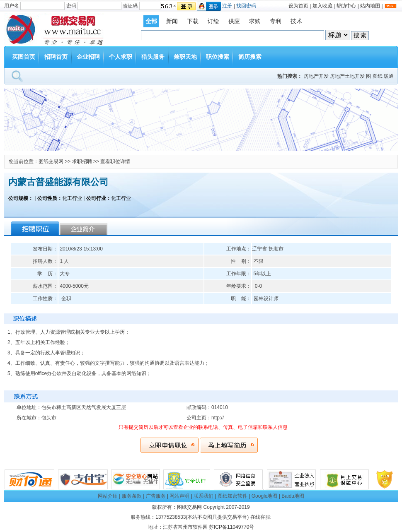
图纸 (378, 76)
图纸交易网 (51, 161)
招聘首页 (56, 57)
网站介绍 (108, 496)
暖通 (389, 76)
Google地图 (265, 496)
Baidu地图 (293, 496)
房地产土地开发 (347, 76)
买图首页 (24, 57)
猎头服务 (153, 57)
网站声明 (179, 496)
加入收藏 (322, 6)
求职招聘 (82, 161)
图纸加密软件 (232, 496)
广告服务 (156, 496)
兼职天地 (185, 57)
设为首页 (298, 6)
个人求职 (121, 57)
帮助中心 (346, 6)
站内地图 (370, 6)
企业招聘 (88, 57)
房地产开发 (316, 76)
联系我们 (203, 496)
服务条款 (132, 496)
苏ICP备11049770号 (231, 527)
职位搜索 (218, 57)
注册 (227, 6)
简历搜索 (250, 57)
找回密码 (246, 6)
